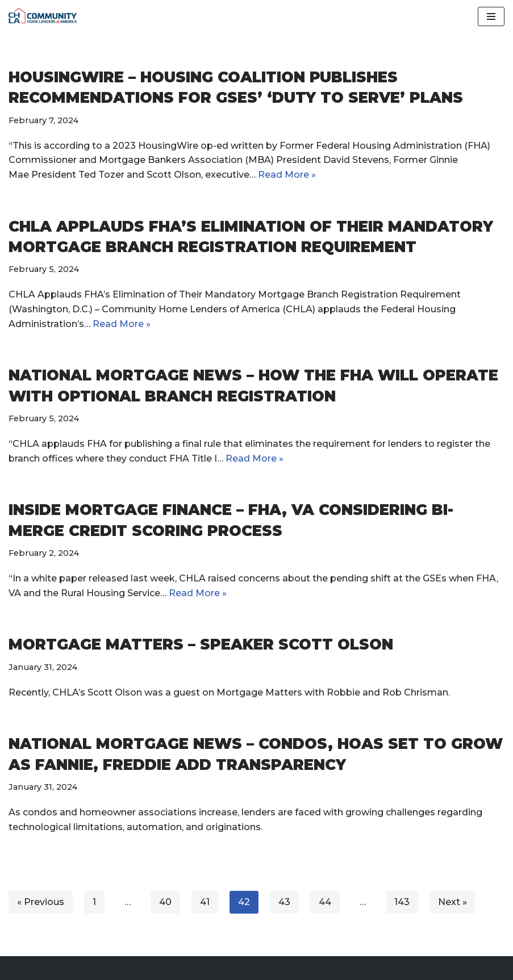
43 (284, 902)
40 (165, 902)
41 (205, 902)
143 (402, 902)
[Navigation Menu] (491, 16)
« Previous (41, 902)
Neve (20, 968)
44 (325, 902)
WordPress (124, 968)
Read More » (122, 324)
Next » (452, 902)
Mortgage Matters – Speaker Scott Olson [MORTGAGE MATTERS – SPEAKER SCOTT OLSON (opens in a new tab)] (201, 644)
